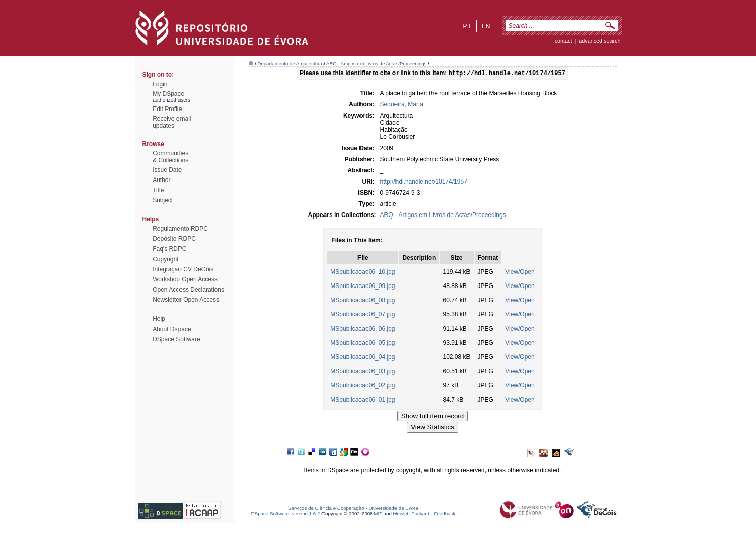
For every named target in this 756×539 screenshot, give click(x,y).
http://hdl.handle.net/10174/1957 (424, 183)
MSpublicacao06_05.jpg (363, 344)
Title (158, 190)
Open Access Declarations (188, 290)
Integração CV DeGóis (183, 269)
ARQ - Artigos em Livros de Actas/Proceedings (376, 64)
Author (161, 180)
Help (159, 319)
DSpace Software (176, 339)
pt (467, 26)
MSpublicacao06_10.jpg (363, 273)
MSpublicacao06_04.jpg (363, 358)
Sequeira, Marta (402, 105)
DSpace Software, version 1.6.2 (286, 514)
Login (160, 84)
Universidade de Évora (393, 509)
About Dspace (172, 329)
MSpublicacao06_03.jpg (363, 372)
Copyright (166, 259)
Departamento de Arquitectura (290, 64)
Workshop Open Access (185, 279)
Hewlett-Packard (411, 514)
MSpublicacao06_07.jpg (363, 315)
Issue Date (167, 170)
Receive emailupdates (172, 122)
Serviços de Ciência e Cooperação (326, 509)
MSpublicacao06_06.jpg (363, 330)
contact (564, 41)
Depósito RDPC (174, 239)
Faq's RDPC (169, 249)
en (486, 26)
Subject (163, 200)
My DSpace (168, 94)
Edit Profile (167, 109)
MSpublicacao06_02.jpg (363, 386)
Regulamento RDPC (180, 229)
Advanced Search (599, 41)
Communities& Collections (170, 157)
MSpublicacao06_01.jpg (363, 401)
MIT (378, 514)
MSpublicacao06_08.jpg (363, 301)
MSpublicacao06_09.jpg (363, 287)
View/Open (520, 273)
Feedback (444, 514)
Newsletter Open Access (186, 300)
